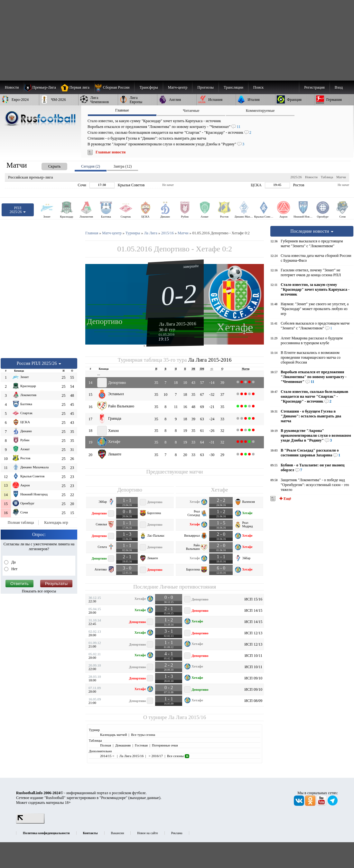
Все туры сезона (143, 735)
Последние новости (312, 231)
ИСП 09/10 (254, 678)
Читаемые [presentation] (191, 111)
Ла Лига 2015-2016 (178, 324)
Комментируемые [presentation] (260, 111)
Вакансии (118, 833)
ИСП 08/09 (254, 701)
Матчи (341, 177)
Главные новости (111, 152)
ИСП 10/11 (253, 656)
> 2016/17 (155, 756)
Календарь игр (56, 522)
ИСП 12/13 (254, 633)
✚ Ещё (285, 499)
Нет (14, 569)
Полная (106, 745)
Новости (311, 177)
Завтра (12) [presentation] (123, 166)
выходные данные (144, 798)
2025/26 (296, 177)
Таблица (327, 177)
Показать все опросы (39, 591)
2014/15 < (108, 756)
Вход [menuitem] (339, 87)
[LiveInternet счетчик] (30, 822)
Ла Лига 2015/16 (187, 717)
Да (13, 562)
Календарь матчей (113, 735)
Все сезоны (178, 756)
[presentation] (48, 165)
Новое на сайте (147, 833)
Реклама (177, 833)
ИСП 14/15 (254, 610)
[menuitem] (114, 87)
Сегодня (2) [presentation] (91, 166)
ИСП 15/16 (254, 599)
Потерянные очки (165, 745)
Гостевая (141, 745)
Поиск (258, 87)
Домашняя (123, 745)
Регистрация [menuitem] (314, 87)
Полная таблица (21, 522)
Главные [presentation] (122, 110)
